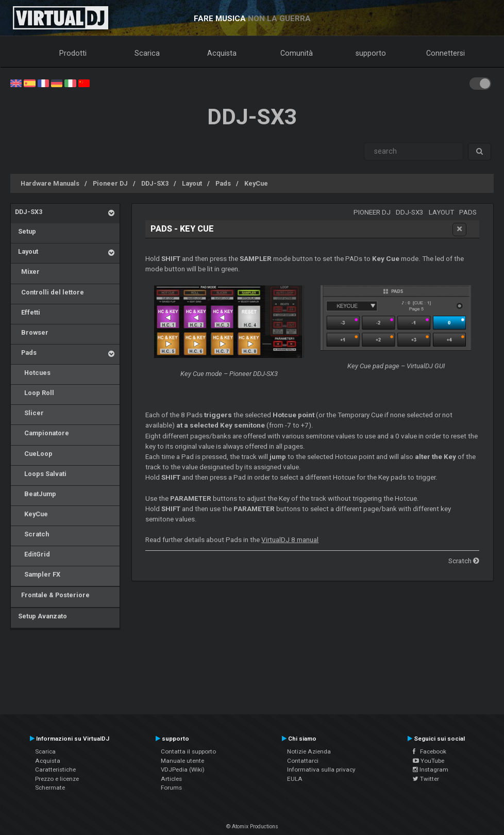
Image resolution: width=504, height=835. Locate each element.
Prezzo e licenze (57, 779)
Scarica (147, 53)
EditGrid (32, 554)
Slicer (29, 413)
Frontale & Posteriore (52, 595)
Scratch (32, 534)
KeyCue (256, 183)
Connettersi (446, 53)
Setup (26, 231)
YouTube (429, 761)
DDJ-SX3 (155, 183)
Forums (171, 788)
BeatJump (36, 494)
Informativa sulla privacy (321, 769)
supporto (371, 53)
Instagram (431, 769)
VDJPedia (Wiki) (183, 769)
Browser (32, 332)
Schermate (50, 788)
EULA (295, 779)
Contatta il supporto (188, 751)
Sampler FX (38, 574)
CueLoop (34, 454)
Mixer (27, 272)
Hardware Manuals (50, 183)
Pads (223, 183)
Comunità (297, 53)
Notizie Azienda (309, 751)
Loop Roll (35, 393)
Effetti (28, 312)
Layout (192, 183)
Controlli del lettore (49, 292)
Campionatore (42, 433)
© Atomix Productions (252, 826)
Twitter (426, 779)
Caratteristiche (55, 769)
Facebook (430, 751)
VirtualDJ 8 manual (290, 540)
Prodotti (73, 53)
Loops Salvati (41, 474)
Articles (171, 779)
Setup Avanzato (41, 616)
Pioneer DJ (110, 183)
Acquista (222, 53)
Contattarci (303, 761)
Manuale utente (182, 761)
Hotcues (33, 373)
